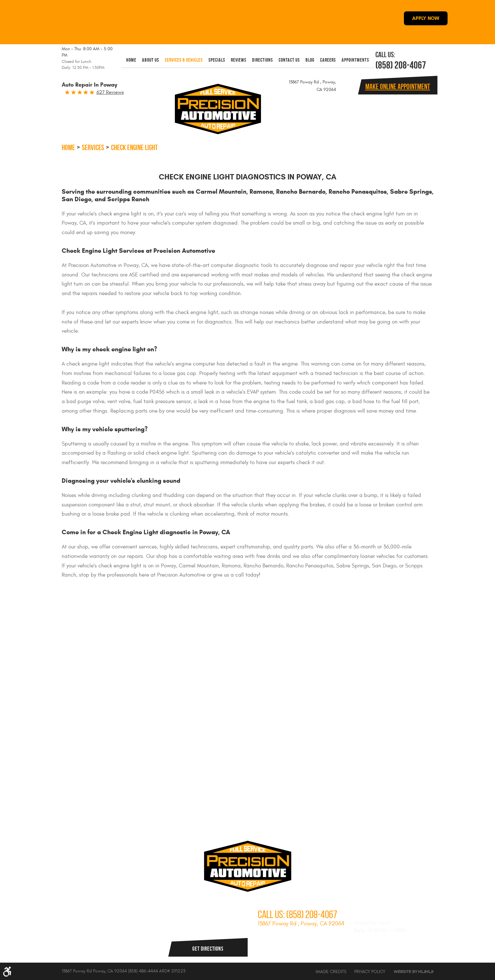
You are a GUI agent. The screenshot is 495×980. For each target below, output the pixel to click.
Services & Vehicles (184, 60)
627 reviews (110, 92)
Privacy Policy (370, 972)
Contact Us (289, 60)
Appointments (355, 60)
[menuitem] (131, 60)
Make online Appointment (398, 87)
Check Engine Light (134, 148)
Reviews (239, 60)
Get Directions (208, 949)
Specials (217, 60)
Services (93, 148)
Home (131, 60)
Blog (310, 60)
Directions (263, 60)
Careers (328, 60)
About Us (151, 60)
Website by (413, 972)
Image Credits (331, 972)
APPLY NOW (426, 18)
